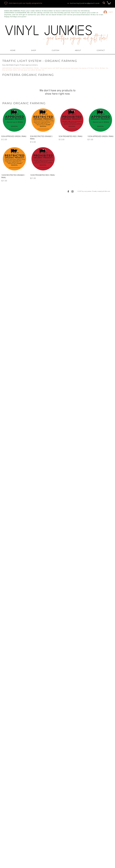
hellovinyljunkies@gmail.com (85, 3)
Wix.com (107, 191)
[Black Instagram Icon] (72, 191)
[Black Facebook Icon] (68, 191)
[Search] (104, 3)
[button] (109, 3)
